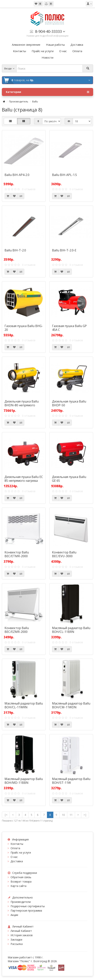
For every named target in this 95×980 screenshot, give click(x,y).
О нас (14, 857)
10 (63, 815)
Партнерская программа (26, 911)
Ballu (35, 101)
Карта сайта (18, 886)
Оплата (15, 848)
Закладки (16, 940)
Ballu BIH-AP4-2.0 (17, 175)
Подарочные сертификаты (28, 906)
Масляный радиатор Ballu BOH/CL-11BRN (71, 630)
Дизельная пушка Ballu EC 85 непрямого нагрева (24, 479)
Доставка (17, 861)
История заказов (22, 935)
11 (71, 815)
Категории (47, 92)
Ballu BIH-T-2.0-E (64, 250)
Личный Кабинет (21, 931)
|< (6, 815)
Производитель (19, 101)
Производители (21, 902)
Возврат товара (21, 882)
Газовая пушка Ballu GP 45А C (69, 328)
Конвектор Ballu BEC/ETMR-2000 (17, 554)
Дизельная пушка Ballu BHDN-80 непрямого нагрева (22, 405)
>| (85, 815)
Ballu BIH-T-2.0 (15, 250)
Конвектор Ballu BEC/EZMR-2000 (17, 630)
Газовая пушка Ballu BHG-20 (24, 328)
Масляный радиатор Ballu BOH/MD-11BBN (24, 781)
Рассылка (17, 944)
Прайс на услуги (21, 852)
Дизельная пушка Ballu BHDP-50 (69, 403)
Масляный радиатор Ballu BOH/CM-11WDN (71, 705)
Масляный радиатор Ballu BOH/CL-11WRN (24, 705)
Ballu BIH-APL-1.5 (64, 175)
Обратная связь (21, 877)
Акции (14, 915)
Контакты (17, 844)
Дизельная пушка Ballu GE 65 (69, 479)
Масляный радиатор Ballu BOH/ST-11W (71, 781)
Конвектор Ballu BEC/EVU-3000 (64, 554)
